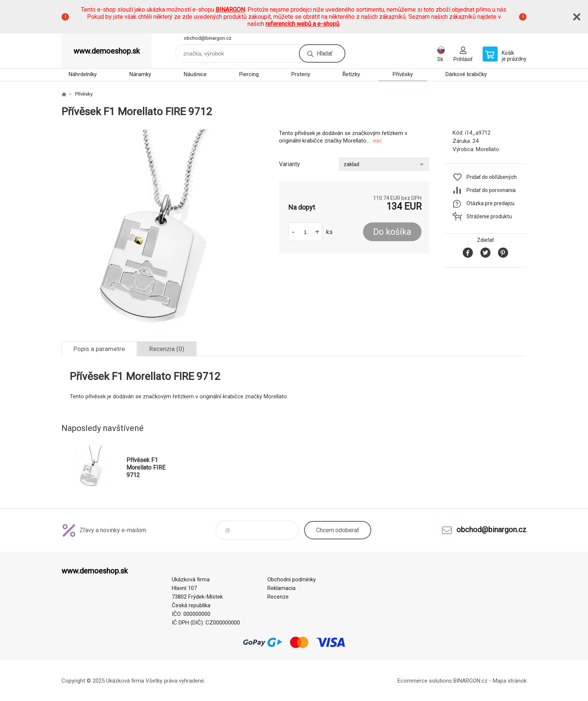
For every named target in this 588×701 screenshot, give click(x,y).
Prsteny (301, 74)
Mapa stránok (510, 681)
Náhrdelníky (83, 74)
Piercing (249, 74)
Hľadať (324, 53)
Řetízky (351, 74)
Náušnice (195, 74)
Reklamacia (281, 588)
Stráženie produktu (489, 216)
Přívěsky (403, 74)
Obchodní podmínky (292, 579)
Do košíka (392, 232)
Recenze (278, 597)
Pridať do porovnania (491, 190)
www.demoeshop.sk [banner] (107, 51)
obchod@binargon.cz (208, 38)
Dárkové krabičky (466, 74)
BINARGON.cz (470, 681)
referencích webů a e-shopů (302, 24)
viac (377, 141)
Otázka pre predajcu (490, 203)
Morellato (487, 149)
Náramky (140, 74)
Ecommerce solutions (425, 681)
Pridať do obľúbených (492, 177)
